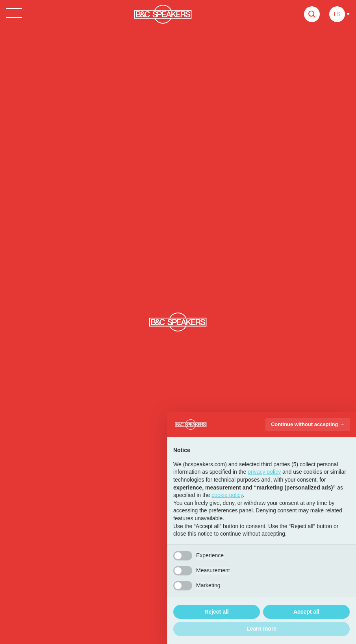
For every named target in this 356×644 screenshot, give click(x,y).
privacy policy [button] (264, 472)
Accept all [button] (306, 612)
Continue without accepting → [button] (308, 424)
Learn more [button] (261, 629)
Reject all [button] (216, 612)
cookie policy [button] (227, 495)
